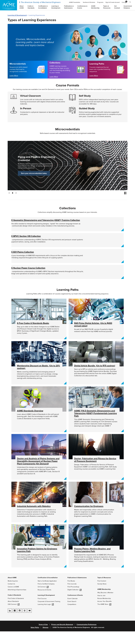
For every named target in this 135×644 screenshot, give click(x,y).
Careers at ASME (13, 599)
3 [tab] (16, 193)
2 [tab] (13, 193)
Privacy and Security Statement (62, 637)
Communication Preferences (87, 637)
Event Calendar (73, 611)
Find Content (102, 594)
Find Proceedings (73, 599)
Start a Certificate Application (47, 594)
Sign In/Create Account (113, 2)
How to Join (101, 608)
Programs (100, 2)
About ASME (12, 590)
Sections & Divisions (89, 2)
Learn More (14, 76)
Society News (102, 596)
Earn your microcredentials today (34, 173)
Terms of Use (43, 637)
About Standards (13, 614)
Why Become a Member (105, 605)
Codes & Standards (14, 608)
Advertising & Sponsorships (17, 602)
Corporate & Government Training (49, 614)
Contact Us (11, 596)
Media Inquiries (13, 594)
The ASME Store (104, 617)
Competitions (72, 617)
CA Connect (43, 599)
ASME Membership (104, 602)
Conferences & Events (75, 608)
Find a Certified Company (46, 596)
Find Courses (42, 611)
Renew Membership (104, 611)
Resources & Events (44, 602)
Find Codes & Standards (16, 611)
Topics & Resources (104, 590)
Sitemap (45, 640)
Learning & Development (17, 15)
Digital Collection (74, 602)
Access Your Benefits (105, 614)
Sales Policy (35, 640)
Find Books (71, 594)
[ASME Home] (9, 5)
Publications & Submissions (77, 590)
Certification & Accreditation (48, 590)
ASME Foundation (75, 2)
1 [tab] (9, 193)
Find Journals (72, 596)
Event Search (72, 614)
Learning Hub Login (46, 617)
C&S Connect (14, 617)
